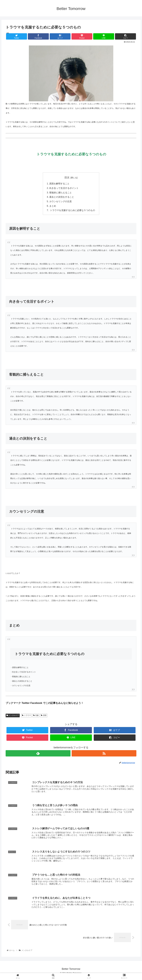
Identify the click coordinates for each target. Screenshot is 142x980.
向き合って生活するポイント (64, 188)
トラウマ (26, 716)
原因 (44, 716)
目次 (67, 178)
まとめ (53, 207)
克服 (36, 716)
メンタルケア (13, 716)
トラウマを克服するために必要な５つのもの (72, 211)
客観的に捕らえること (61, 193)
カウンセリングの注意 (61, 202)
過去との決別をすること (62, 197)
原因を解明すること (59, 184)
